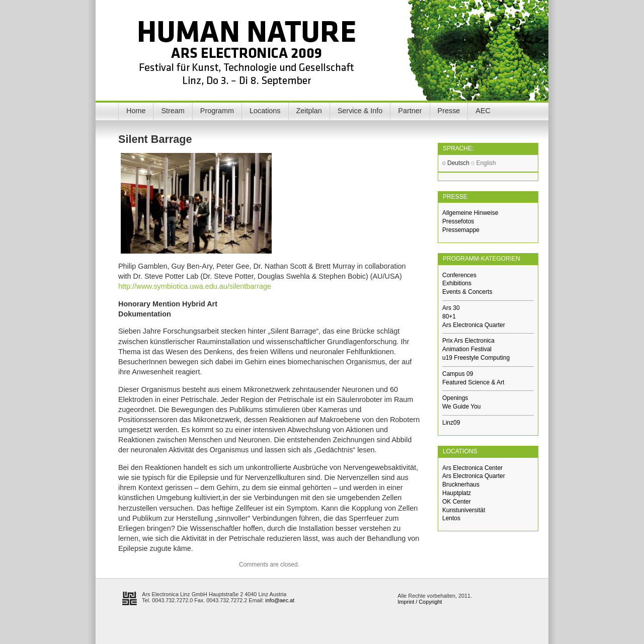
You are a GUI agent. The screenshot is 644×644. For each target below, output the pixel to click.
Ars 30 (451, 308)
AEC (483, 111)
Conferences (459, 275)
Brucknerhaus (461, 485)
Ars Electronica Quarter (474, 325)
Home (136, 111)
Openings (455, 398)
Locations (265, 111)
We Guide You (462, 407)
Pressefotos (458, 221)
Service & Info (360, 111)
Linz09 (451, 423)
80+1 (449, 316)
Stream (173, 111)
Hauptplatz (457, 493)
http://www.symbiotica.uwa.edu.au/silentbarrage (195, 286)
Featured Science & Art (473, 382)
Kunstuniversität (464, 510)
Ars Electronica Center (472, 468)
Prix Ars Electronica (468, 341)
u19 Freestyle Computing (476, 358)
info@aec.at (280, 600)
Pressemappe (461, 230)
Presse (449, 111)
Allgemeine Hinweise (470, 213)
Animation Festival (467, 349)
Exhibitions (457, 283)
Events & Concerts (467, 292)
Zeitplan (309, 111)
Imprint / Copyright (420, 602)
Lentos (451, 518)
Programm (217, 111)
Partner (410, 111)
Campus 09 (458, 374)
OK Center (457, 502)
